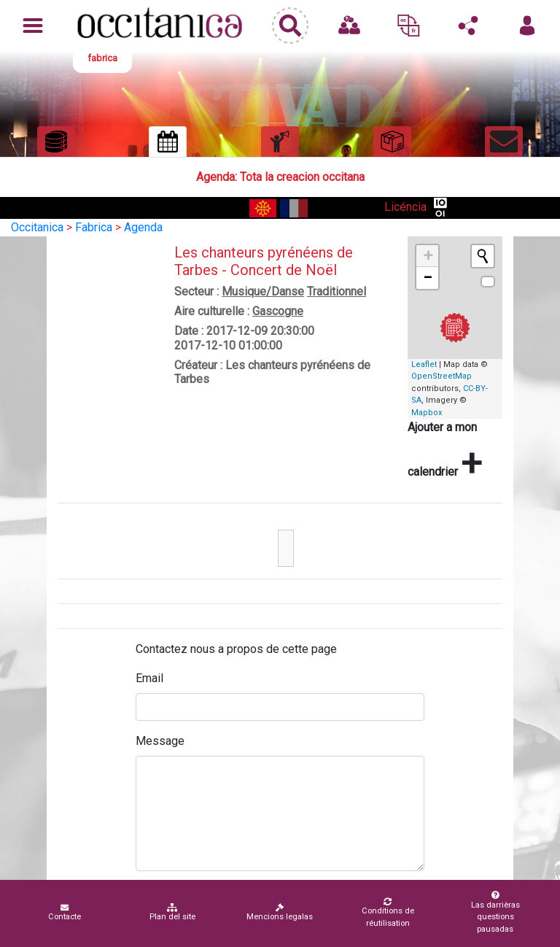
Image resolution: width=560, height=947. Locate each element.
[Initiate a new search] (483, 256)
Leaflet (424, 364)
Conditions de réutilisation (388, 913)
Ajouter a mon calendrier (445, 452)
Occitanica (37, 227)
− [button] (428, 278)
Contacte (65, 912)
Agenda (143, 227)
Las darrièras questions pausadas (495, 912)
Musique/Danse (263, 291)
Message (160, 741)
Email (149, 678)
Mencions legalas (280, 912)
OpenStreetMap (442, 376)
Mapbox (427, 413)
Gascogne (278, 311)
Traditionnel (337, 291)
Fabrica (94, 227)
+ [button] (428, 256)
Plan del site (172, 912)
